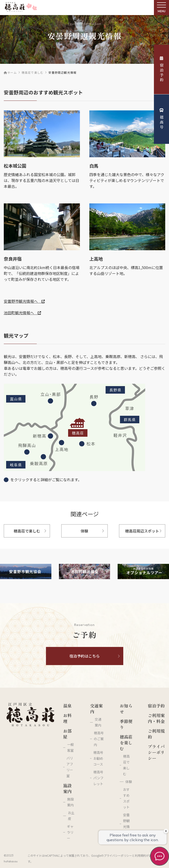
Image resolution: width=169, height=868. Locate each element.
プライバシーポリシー (156, 752)
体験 (129, 782)
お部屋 (67, 734)
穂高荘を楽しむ (126, 743)
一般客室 (70, 747)
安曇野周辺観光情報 (62, 72)
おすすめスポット (126, 798)
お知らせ (126, 709)
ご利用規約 (156, 734)
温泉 (67, 706)
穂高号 (162, 119)
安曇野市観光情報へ (24, 301)
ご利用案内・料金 (156, 718)
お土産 (71, 816)
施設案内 (67, 788)
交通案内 (96, 709)
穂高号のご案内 (99, 739)
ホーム (10, 72)
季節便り (126, 724)
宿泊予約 (162, 69)
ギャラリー (70, 832)
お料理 (67, 718)
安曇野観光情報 (126, 824)
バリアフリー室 (70, 767)
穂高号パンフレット (98, 778)
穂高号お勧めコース (98, 758)
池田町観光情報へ (22, 313)
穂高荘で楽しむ (33, 72)
